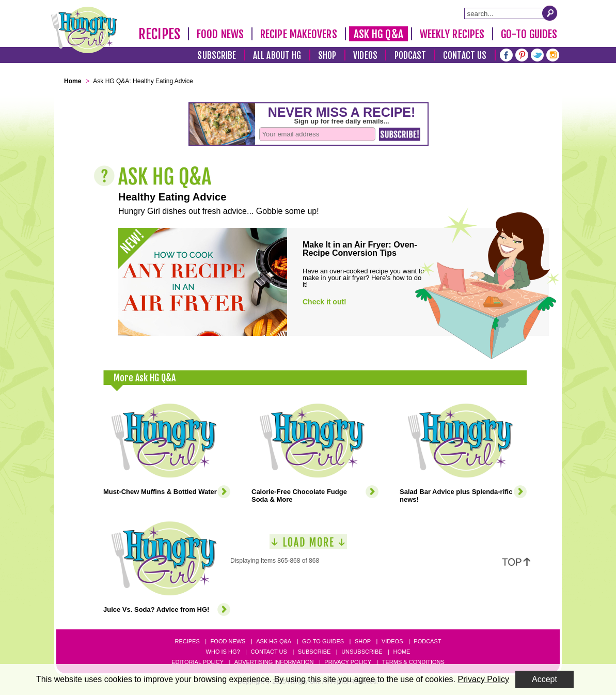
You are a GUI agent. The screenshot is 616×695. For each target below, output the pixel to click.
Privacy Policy (348, 662)
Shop (327, 56)
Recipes (159, 34)
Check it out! (325, 302)
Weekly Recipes (452, 34)
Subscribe (217, 56)
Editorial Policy (198, 662)
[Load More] (308, 546)
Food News (220, 34)
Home (401, 652)
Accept (544, 679)
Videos (365, 56)
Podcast (410, 56)
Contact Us (465, 56)
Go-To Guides (529, 34)
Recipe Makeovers (299, 34)
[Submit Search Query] (550, 13)
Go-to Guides (323, 641)
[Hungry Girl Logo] (84, 30)
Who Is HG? (223, 652)
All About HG (277, 56)
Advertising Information (274, 662)
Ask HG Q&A (378, 34)
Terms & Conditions (413, 662)
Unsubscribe (362, 652)
